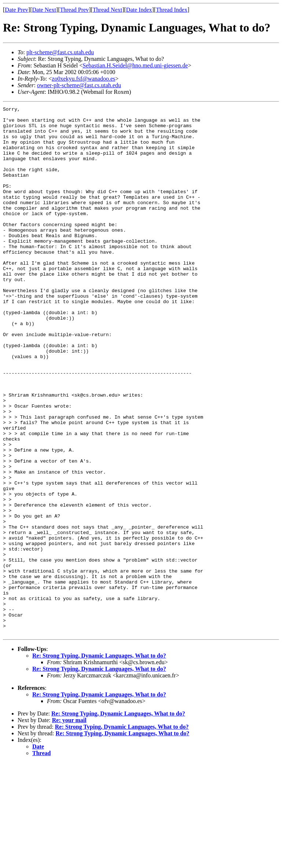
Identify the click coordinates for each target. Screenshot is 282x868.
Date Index (139, 10)
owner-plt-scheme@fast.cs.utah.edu (79, 85)
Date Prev (17, 10)
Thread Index (172, 10)
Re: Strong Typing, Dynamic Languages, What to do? (99, 761)
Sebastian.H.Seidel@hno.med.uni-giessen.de (135, 65)
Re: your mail (69, 826)
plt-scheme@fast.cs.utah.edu (60, 52)
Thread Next (107, 10)
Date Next (44, 10)
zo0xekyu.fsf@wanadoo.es (83, 79)
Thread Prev (74, 10)
